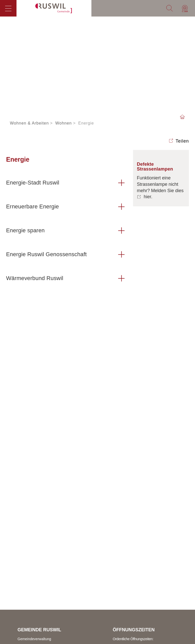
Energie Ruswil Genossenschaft (46, 254)
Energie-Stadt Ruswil (33, 183)
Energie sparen (25, 230)
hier (147, 197)
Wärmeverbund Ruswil (35, 278)
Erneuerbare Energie (32, 206)
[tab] (66, 183)
